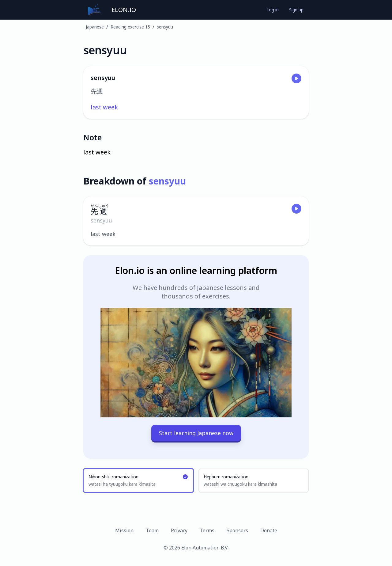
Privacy (179, 530)
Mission (124, 530)
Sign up (296, 10)
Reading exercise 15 (130, 27)
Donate (269, 530)
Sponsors (237, 530)
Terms (207, 530)
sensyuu (165, 27)
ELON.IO (124, 10)
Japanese (95, 27)
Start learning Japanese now (196, 433)
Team (152, 530)
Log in (273, 10)
